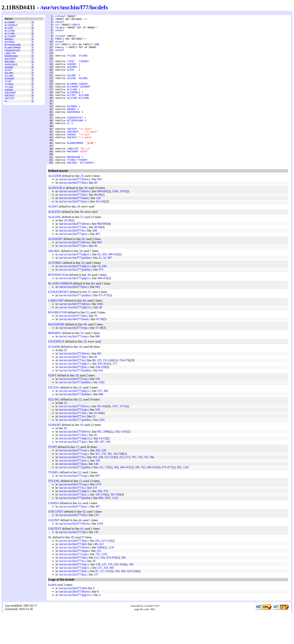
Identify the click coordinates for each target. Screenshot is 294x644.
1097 (108, 528)
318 (106, 598)
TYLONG (83, 64)
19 (81, 455)
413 (101, 574)
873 (164, 497)
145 (111, 390)
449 (100, 308)
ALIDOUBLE (11, 26)
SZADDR (9, 77)
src (56, 7)
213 (103, 570)
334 (103, 524)
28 (85, 218)
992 (105, 436)
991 (99, 383)
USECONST (10, 107)
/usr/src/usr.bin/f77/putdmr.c (75, 288)
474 (108, 587)
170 (110, 594)
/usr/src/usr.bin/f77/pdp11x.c (76, 337)
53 (82, 363)
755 (97, 584)
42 (84, 541)
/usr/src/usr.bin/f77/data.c (74, 570)
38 (89, 305)
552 (122, 487)
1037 (115, 436)
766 (152, 487)
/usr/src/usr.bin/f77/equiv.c (75, 581)
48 (96, 212)
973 (106, 325)
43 (79, 533)
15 (104, 468)
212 (96, 587)
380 (106, 421)
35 (85, 371)
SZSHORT (10, 90)
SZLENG (9, 84)
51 (87, 342)
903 (179, 497)
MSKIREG (10, 70)
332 (116, 594)
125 (99, 390)
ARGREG (9, 43)
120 (98, 228)
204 (98, 480)
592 (115, 484)
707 (134, 487)
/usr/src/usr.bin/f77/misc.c (74, 594)
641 (98, 317)
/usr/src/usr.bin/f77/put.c (73, 472)
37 (89, 322)
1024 (100, 553)
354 (102, 587)
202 (97, 570)
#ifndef (60, 17)
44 (80, 550)
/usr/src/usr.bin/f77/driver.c (75, 209)
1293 (186, 497)
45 (96, 387)
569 (123, 587)
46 (92, 313)
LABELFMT (10, 60)
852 (155, 497)
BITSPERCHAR (13, 50)
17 (77, 477)
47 (97, 349)
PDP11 (76, 27)
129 (98, 594)
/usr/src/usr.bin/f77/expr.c (74, 358)
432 (103, 231)
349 (131, 594)
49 (100, 224)
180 (98, 490)
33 (83, 293)
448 (110, 284)
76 (96, 346)
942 (101, 400)
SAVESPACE (11, 73)
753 (146, 487)
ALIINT (9, 29)
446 (123, 601)
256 (98, 397)
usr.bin (70, 7)
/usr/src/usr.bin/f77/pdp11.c (75, 284)
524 (129, 601)
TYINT (8, 94)
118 (101, 497)
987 (110, 288)
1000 (100, 577)
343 (121, 594)
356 (100, 393)
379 (106, 521)
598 (121, 484)
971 (101, 325)
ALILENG (10, 33)
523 (112, 487)
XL (6, 117)
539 (97, 409)
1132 (115, 528)
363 (113, 524)
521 (107, 487)
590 (137, 497)
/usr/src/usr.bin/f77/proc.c (74, 231)
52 (105, 288)
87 (97, 601)
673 (128, 487)
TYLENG (9, 100)
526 (135, 601)
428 (101, 487)
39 (72, 567)
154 (121, 390)
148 (95, 574)
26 (83, 269)
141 (96, 562)
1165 (124, 461)
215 (109, 570)
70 (99, 296)
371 (115, 393)
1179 (98, 514)
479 (114, 587)
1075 (123, 221)
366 (116, 497)
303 (95, 487)
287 (102, 472)
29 (78, 236)
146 (96, 494)
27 (82, 247)
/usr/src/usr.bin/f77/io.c (72, 260)
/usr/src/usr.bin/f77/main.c (74, 228)
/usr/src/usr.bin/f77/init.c (73, 212)
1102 (104, 584)
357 (100, 421)
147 (104, 594)
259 (103, 397)
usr (46, 7)
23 (80, 417)
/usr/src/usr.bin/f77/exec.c (74, 480)
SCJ (75, 51)
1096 (106, 461)
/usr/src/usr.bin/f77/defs (73, 574)
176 (127, 390)
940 (101, 424)
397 (98, 536)
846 (149, 497)
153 (99, 581)
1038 (115, 221)
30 (81, 242)
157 (96, 604)
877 (170, 497)
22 (100, 288)
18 (80, 377)
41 (82, 558)
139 (96, 545)
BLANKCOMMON (13, 53)
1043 (100, 334)
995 (105, 221)
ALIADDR (10, 23)
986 (97, 366)
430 (104, 296)
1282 (102, 412)
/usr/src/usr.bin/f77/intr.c (73, 587)
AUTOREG (10, 46)
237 (100, 598)
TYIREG (9, 97)
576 (103, 484)
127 (102, 601)
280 (96, 472)
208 (95, 260)
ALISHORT (10, 40)
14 (100, 468)
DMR (97, 51)
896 (101, 528)
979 (101, 299)
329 (98, 524)
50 (102, 349)
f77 (84, 7)
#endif (60, 23)
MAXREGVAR (11, 63)
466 (112, 598)
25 (82, 206)
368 (118, 524)
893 (97, 506)
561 (97, 484)
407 (98, 264)
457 (128, 497)
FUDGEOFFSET (13, 57)
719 (140, 487)
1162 (117, 461)
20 (77, 405)
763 (143, 497)
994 (99, 209)
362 (105, 393)
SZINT (8, 80)
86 (94, 390)
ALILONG (10, 36)
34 (81, 281)
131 (105, 390)
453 (116, 284)
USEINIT (10, 111)
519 (95, 518)
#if (57, 27)
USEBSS (9, 104)
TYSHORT (84, 71)
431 (98, 231)
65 (99, 284)
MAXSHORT (10, 67)
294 (108, 472)
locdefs (99, 7)
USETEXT (10, 114)
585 (109, 484)
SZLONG (9, 87)
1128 (111, 577)
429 (104, 284)
